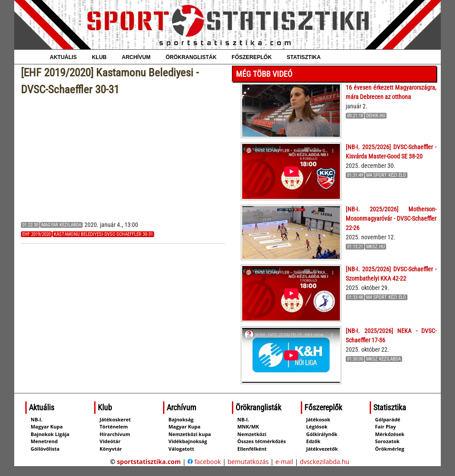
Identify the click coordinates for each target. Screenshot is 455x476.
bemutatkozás (248, 462)
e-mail (284, 462)
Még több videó (264, 74)
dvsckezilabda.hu (325, 462)
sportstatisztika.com (149, 462)
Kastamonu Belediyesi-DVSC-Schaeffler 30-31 (103, 234)
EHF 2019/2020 (36, 234)
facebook (204, 462)
